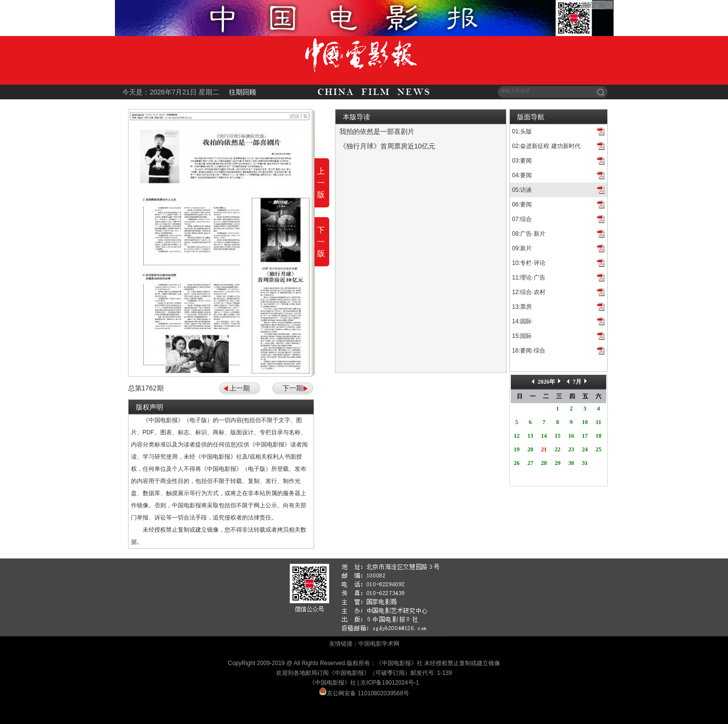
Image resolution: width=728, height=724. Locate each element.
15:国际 (522, 336)
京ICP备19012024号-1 (390, 683)
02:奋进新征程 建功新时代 (546, 146)
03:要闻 (522, 161)
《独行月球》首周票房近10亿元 (388, 146)
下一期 (293, 388)
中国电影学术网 (379, 644)
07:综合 (522, 219)
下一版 (321, 242)
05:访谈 (522, 190)
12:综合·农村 (529, 292)
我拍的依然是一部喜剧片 (377, 131)
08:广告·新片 (529, 234)
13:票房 (522, 307)
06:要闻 (522, 204)
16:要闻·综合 (529, 351)
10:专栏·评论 (529, 263)
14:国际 (522, 321)
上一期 (240, 388)
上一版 (321, 183)
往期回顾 (243, 92)
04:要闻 (522, 175)
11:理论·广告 (529, 278)
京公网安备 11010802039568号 (368, 693)
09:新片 (522, 248)
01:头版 (522, 131)
